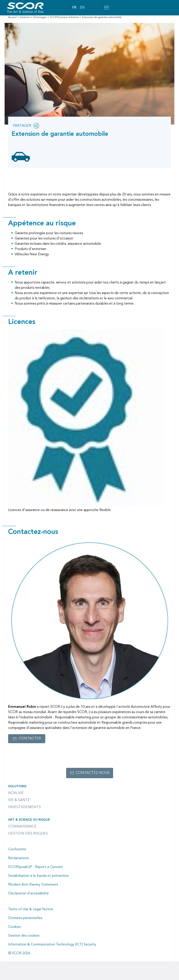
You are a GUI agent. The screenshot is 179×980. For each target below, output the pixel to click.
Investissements (24, 807)
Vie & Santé (19, 800)
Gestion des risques (28, 834)
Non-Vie (16, 793)
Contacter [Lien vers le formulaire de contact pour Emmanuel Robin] (30, 739)
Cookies (14, 927)
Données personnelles (25, 918)
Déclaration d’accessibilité (28, 894)
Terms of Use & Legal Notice (31, 909)
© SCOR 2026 (19, 953)
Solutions (25, 17)
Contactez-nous (93, 773)
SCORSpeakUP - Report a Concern (35, 867)
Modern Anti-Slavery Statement (33, 885)
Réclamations (18, 858)
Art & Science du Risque (29, 820)
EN (82, 8)
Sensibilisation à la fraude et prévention (38, 876)
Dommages (40, 17)
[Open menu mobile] (106, 8)
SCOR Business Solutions (64, 17)
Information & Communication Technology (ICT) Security (52, 945)
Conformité (17, 849)
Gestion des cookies (24, 936)
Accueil (12, 17)
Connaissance (22, 827)
